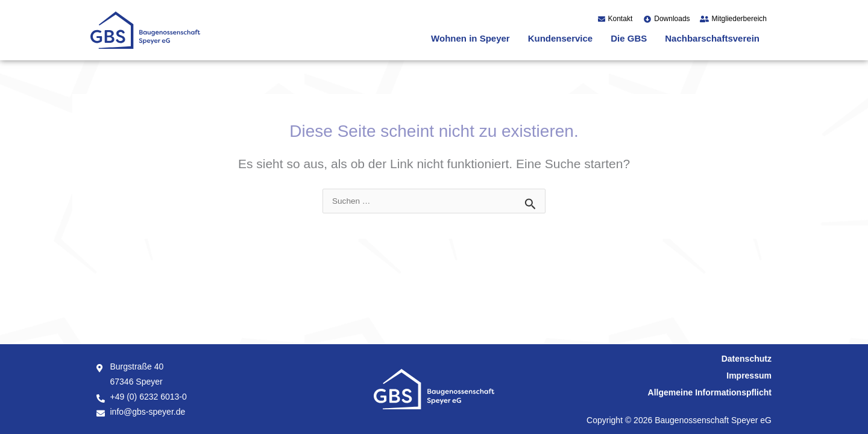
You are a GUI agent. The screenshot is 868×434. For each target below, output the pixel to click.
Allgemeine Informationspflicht (710, 392)
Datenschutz (747, 359)
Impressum (749, 376)
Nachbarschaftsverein (712, 38)
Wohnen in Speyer (470, 38)
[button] (473, 38)
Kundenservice (561, 38)
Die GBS (629, 38)
